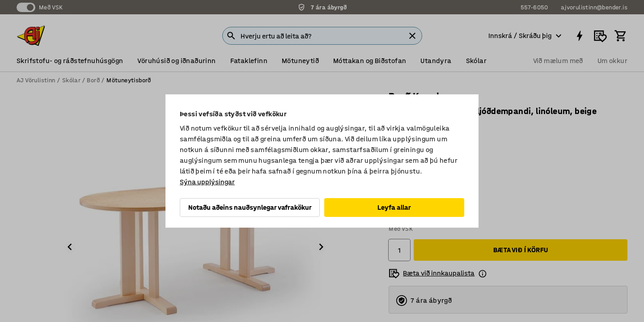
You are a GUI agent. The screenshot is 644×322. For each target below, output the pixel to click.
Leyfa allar (394, 207)
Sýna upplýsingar (207, 182)
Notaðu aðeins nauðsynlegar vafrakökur (250, 207)
